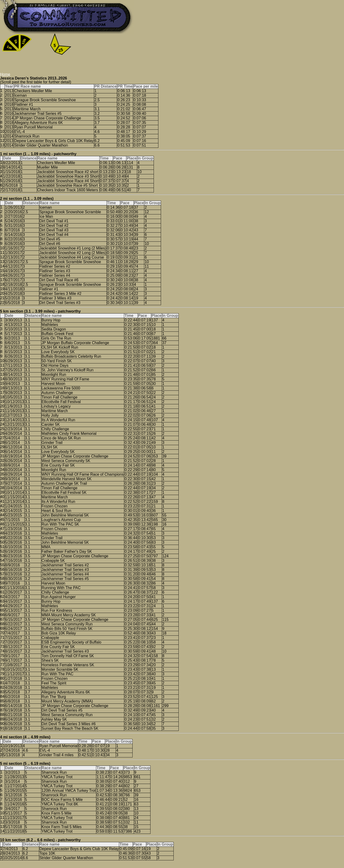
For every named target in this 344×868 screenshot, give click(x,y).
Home (5, 74)
